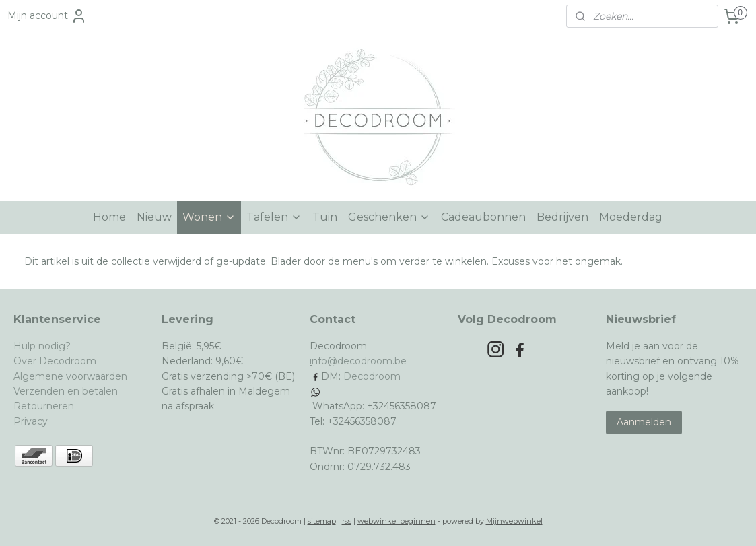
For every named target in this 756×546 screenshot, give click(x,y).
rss (347, 521)
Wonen (209, 217)
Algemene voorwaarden (70, 376)
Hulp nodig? (42, 346)
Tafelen (274, 217)
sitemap (322, 521)
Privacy (31, 421)
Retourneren (44, 406)
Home (109, 217)
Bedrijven (562, 217)
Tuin (325, 217)
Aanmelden (644, 422)
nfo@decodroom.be (359, 361)
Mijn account (47, 16)
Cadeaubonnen (483, 217)
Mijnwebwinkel (514, 521)
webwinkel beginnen (397, 521)
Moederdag (631, 217)
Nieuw (154, 217)
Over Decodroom (55, 361)
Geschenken (389, 217)
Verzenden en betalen (66, 391)
